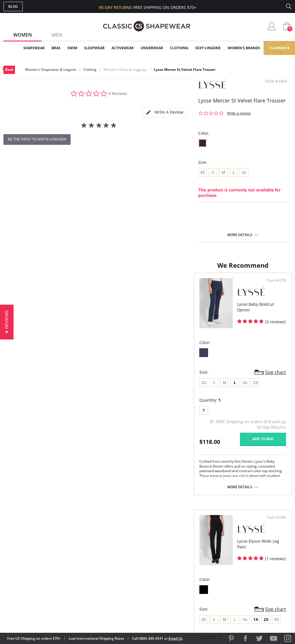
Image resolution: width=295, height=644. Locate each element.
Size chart (129, 378)
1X (210, 388)
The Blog (186, 568)
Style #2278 (130, 286)
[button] (7, 322)
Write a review (239, 113)
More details (240, 235)
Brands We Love (193, 559)
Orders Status (117, 559)
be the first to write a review (37, 139)
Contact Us (113, 587)
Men (57, 35)
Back (9, 70)
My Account (114, 549)
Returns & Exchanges (124, 577)
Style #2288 (275, 286)
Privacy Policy (192, 577)
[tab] (165, 113)
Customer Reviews (196, 549)
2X (221, 388)
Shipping (110, 568)
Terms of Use (49, 618)
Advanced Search (120, 540)
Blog (13, 6)
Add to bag (116, 445)
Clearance (279, 48)
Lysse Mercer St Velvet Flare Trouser (185, 70)
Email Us (176, 638)
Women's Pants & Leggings (125, 70)
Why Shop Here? (193, 540)
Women (23, 35)
